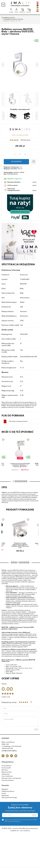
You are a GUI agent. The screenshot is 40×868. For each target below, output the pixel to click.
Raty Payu (5, 770)
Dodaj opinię (26, 140)
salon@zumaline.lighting (9, 751)
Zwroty (4, 793)
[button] (3, 99)
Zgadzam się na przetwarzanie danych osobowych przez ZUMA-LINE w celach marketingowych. (21, 821)
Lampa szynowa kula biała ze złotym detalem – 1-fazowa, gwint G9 (20, 465)
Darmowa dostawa (8, 780)
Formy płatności (6, 766)
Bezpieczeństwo (7, 772)
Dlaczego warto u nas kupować (11, 778)
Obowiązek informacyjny (9, 798)
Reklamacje (5, 796)
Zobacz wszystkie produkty (20, 135)
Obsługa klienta (8, 762)
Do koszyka (16, 162)
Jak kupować (6, 774)
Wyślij (36, 729)
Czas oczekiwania (7, 776)
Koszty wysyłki (6, 768)
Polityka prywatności (8, 791)
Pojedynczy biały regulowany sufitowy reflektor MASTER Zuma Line (20, 545)
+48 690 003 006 (7, 749)
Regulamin (5, 789)
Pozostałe (5, 785)
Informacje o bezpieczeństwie (18, 421)
